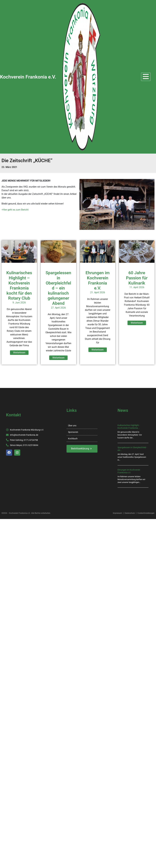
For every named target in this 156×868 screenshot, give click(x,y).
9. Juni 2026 (19, 303)
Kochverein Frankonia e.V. (28, 77)
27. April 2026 (58, 308)
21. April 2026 (98, 292)
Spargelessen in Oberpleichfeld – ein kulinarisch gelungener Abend (58, 288)
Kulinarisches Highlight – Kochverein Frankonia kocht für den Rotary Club (19, 285)
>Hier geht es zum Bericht (15, 210)
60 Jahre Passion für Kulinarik (137, 278)
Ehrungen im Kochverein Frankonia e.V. (98, 280)
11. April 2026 (137, 287)
